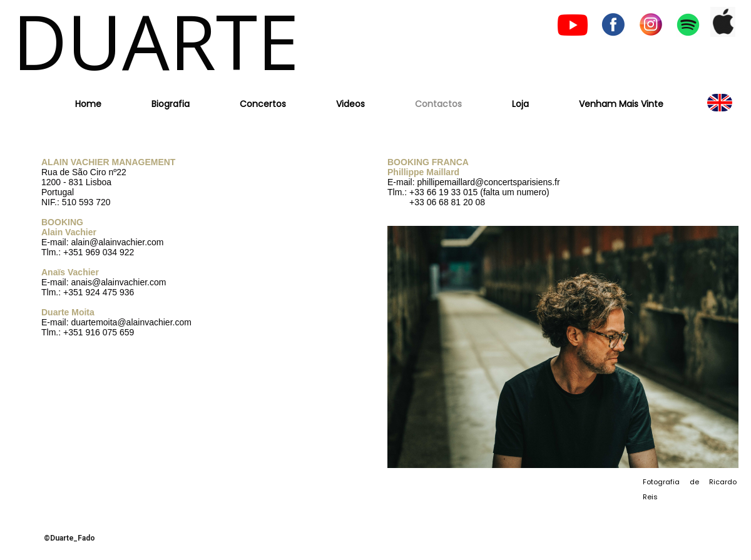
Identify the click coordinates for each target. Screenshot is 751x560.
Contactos (438, 104)
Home (88, 104)
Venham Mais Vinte (621, 104)
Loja (520, 104)
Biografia (171, 104)
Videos (350, 104)
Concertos (263, 104)
